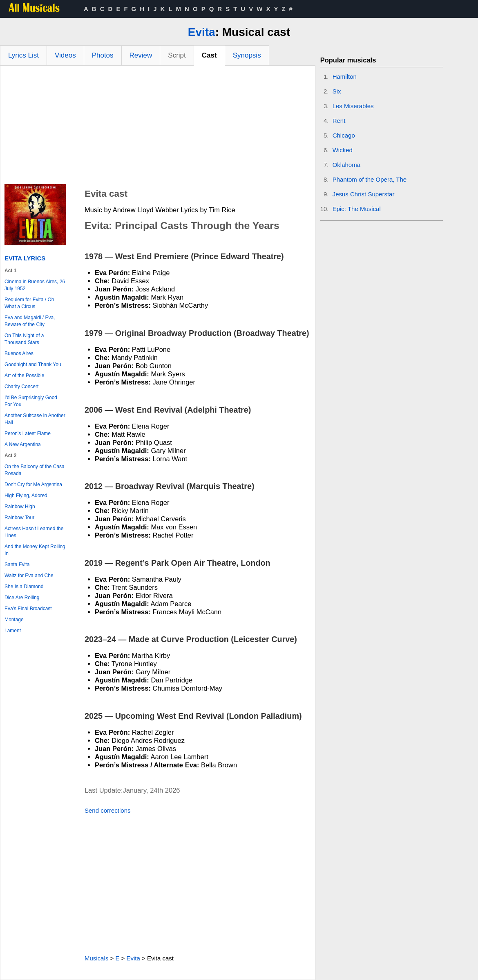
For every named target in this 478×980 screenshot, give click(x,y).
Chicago (344, 135)
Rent (339, 121)
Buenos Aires (19, 353)
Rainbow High (20, 507)
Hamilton (345, 77)
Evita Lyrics (25, 258)
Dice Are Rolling (22, 598)
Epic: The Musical (357, 209)
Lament (13, 631)
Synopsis (247, 55)
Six (337, 91)
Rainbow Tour (19, 518)
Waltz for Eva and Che (29, 576)
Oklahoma (346, 165)
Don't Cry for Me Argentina (33, 484)
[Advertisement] (158, 127)
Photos (103, 55)
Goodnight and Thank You (33, 364)
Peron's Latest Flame (28, 433)
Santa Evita (17, 564)
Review (141, 55)
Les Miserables (353, 106)
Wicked (343, 150)
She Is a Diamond (24, 587)
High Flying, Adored (26, 496)
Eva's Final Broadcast (28, 609)
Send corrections (108, 810)
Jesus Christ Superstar (364, 194)
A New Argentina (23, 444)
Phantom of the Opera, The (370, 179)
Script (177, 55)
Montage (14, 620)
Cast (209, 55)
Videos (65, 55)
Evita (202, 32)
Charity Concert (21, 387)
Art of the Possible (24, 376)
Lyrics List (23, 55)
